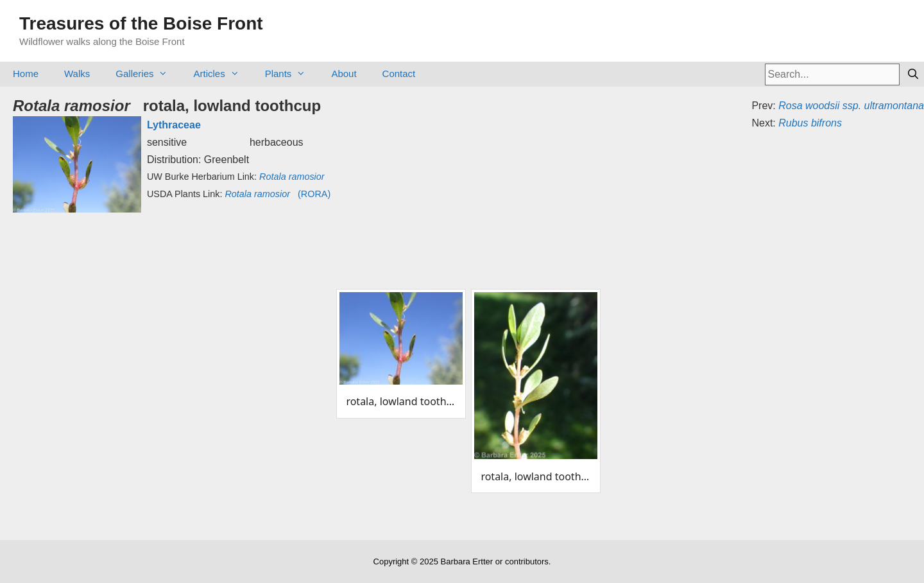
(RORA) (278, 194)
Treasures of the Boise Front (141, 23)
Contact (399, 74)
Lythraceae (174, 125)
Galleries (148, 74)
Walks (77, 74)
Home (26, 74)
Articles (222, 74)
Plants (292, 74)
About (344, 74)
